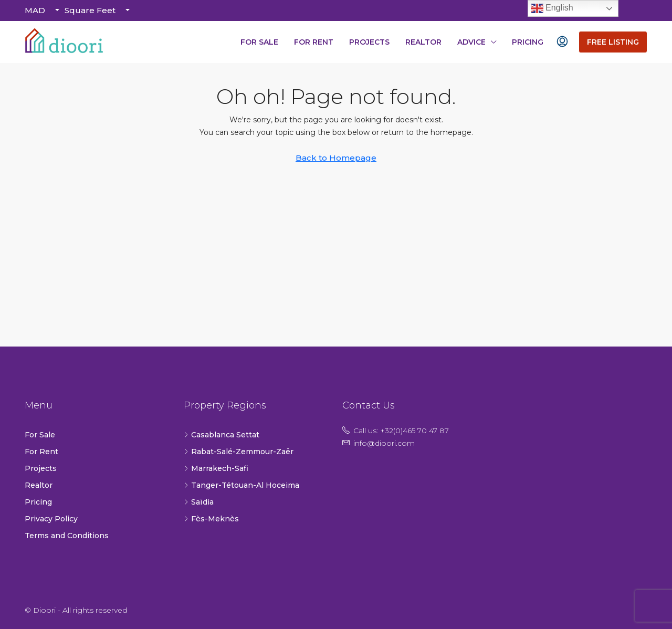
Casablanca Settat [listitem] (222, 435)
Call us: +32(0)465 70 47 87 (401, 431)
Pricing (528, 42)
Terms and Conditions (67, 536)
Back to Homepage (336, 158)
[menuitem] (562, 42)
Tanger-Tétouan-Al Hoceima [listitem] (241, 485)
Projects (369, 42)
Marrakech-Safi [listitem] (216, 468)
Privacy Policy (51, 519)
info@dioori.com (384, 443)
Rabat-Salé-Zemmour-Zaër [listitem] (239, 452)
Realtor (423, 42)
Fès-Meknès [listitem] (211, 519)
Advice (471, 42)
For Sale (259, 42)
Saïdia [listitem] (199, 502)
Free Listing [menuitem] (613, 42)
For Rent (314, 42)
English (552, 8)
